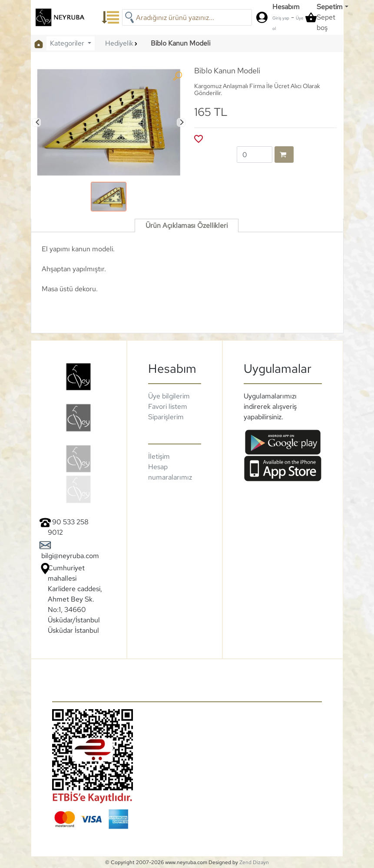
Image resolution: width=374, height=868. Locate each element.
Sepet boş (326, 22)
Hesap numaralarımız (170, 472)
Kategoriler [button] (68, 43)
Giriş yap (281, 18)
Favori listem (168, 406)
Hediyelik (119, 43)
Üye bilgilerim (169, 396)
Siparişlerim (166, 417)
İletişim (159, 456)
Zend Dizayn (254, 862)
